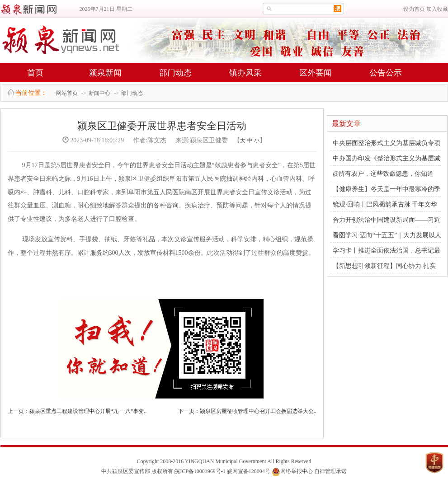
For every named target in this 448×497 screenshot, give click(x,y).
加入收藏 (437, 9)
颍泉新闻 (105, 73)
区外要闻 (316, 73)
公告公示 (386, 73)
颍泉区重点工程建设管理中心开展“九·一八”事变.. (88, 411)
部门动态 (175, 73)
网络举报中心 (297, 471)
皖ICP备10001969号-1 (200, 471)
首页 (35, 73)
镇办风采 (245, 73)
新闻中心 (99, 93)
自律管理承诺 (330, 471)
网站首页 (67, 93)
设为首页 (414, 9)
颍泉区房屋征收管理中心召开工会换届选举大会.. (258, 411)
